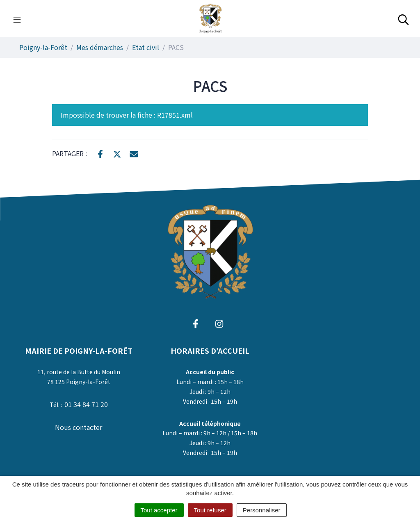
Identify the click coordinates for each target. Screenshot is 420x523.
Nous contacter (79, 427)
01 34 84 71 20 (86, 404)
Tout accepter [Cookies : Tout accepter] (159, 510)
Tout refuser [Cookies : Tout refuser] (210, 510)
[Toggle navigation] (17, 18)
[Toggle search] (403, 18)
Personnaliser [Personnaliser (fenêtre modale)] (262, 510)
